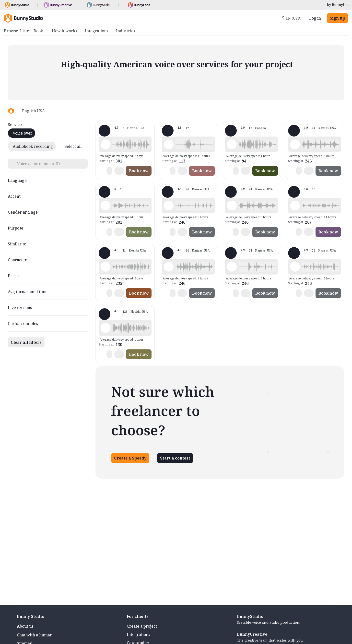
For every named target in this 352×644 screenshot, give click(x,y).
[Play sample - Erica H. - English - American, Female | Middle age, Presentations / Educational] (169, 144)
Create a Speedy (130, 458)
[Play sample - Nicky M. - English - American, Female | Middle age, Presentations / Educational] (106, 206)
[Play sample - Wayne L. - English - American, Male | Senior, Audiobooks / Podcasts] (106, 328)
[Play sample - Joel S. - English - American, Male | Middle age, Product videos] (169, 206)
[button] (131, 144)
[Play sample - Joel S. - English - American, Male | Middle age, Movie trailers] (295, 144)
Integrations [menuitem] (97, 31)
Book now (139, 171)
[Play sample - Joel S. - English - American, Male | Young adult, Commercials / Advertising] (295, 267)
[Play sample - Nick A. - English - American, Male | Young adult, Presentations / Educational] (232, 144)
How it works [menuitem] (65, 31)
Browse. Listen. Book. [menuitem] (24, 31)
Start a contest (175, 458)
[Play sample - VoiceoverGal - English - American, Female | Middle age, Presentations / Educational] (106, 267)
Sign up (337, 18)
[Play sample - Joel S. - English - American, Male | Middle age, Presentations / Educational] (232, 267)
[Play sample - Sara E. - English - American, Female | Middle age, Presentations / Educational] (295, 206)
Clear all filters (26, 342)
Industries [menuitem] (126, 31)
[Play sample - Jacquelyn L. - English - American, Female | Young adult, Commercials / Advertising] (106, 144)
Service (15, 125)
